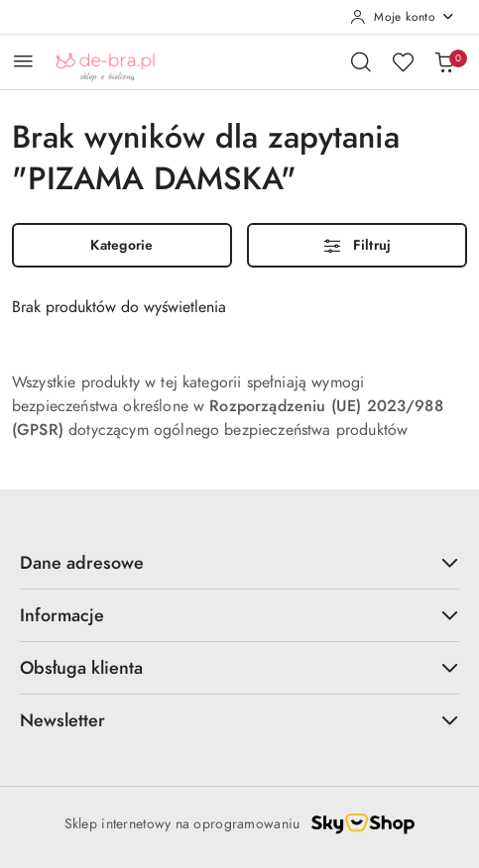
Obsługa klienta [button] (239, 667)
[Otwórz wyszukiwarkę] (361, 61)
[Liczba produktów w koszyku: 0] (444, 61)
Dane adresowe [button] (239, 562)
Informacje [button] (239, 615)
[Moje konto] (403, 17)
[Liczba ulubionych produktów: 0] (403, 61)
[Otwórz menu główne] (23, 61)
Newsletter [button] (239, 720)
